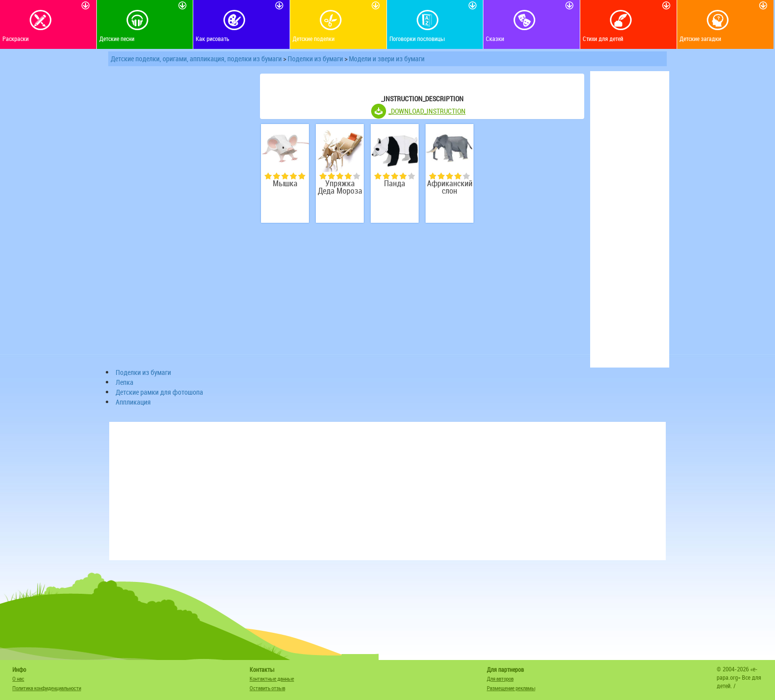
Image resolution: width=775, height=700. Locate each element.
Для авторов (500, 679)
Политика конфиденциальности (47, 688)
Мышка (285, 184)
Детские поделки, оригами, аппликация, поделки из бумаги (196, 59)
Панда (395, 184)
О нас (18, 679)
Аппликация (133, 402)
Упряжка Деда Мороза (340, 187)
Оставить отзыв (267, 688)
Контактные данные (272, 679)
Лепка (125, 382)
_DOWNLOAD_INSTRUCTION (427, 111)
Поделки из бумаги (315, 59)
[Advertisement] (180, 219)
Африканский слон (450, 187)
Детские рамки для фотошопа (159, 392)
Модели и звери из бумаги (387, 59)
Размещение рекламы (511, 688)
